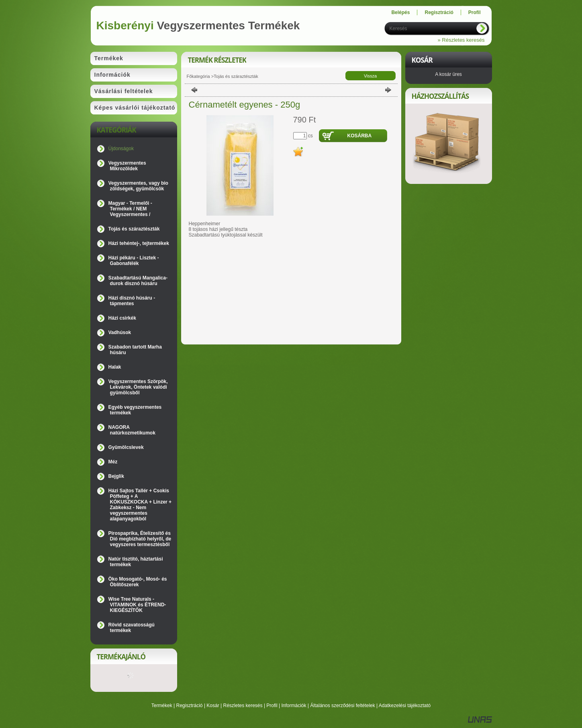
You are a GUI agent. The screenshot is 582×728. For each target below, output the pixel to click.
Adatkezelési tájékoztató (405, 706)
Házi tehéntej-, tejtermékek (139, 243)
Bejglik (116, 476)
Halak (115, 367)
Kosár (213, 706)
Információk (294, 706)
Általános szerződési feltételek (342, 706)
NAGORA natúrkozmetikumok (132, 430)
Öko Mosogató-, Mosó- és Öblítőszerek (138, 582)
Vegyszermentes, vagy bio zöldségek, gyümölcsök (138, 186)
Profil (272, 706)
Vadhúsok (120, 332)
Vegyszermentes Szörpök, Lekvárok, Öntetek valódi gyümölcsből (138, 387)
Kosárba (360, 136)
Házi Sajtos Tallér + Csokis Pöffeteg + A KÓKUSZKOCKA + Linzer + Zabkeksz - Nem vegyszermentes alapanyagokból (140, 505)
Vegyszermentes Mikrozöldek (127, 166)
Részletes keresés (243, 706)
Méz (113, 462)
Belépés (400, 12)
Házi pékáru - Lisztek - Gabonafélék (134, 261)
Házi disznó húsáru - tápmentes (132, 301)
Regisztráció (190, 706)
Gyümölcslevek (126, 447)
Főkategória (198, 76)
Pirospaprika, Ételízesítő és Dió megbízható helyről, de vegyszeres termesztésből (140, 539)
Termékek (162, 706)
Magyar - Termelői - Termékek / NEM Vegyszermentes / (130, 209)
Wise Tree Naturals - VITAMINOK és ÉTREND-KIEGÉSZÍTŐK (137, 605)
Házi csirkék (122, 318)
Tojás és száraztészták (134, 229)
